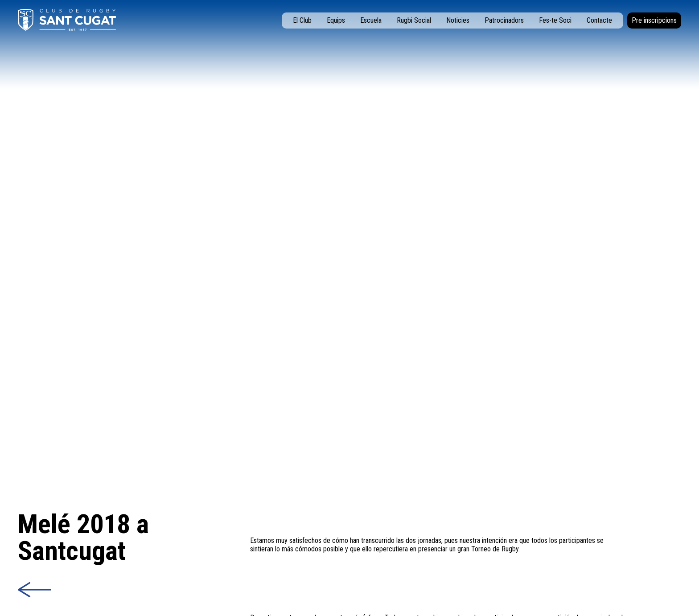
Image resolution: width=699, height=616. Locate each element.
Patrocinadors (504, 20)
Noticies (458, 20)
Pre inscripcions (654, 20)
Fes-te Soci (555, 20)
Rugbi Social (414, 20)
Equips (336, 20)
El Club (302, 20)
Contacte (599, 20)
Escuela (371, 20)
